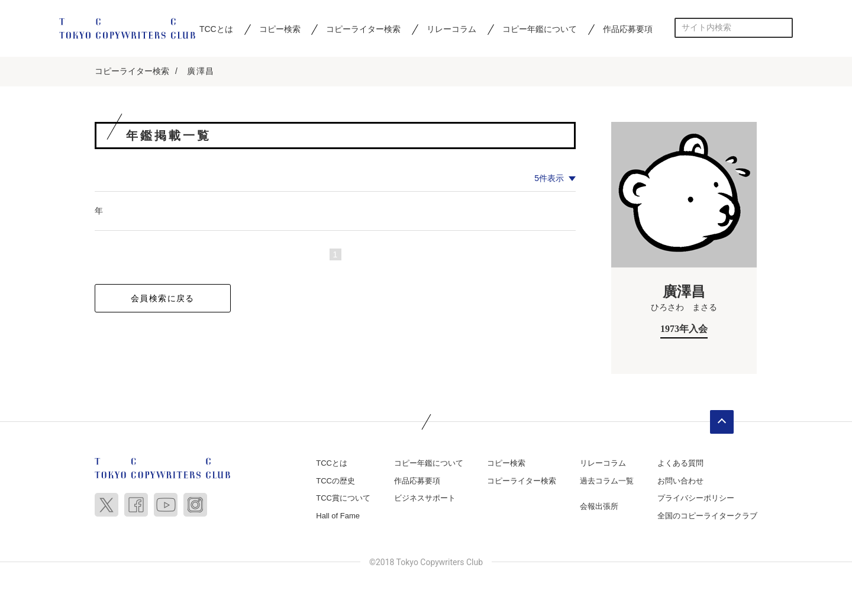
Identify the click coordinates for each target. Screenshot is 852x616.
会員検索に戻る (163, 298)
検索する (783, 28)
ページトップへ (722, 422)
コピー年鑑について (540, 29)
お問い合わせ (680, 481)
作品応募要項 (628, 29)
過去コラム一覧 (607, 481)
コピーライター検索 (363, 29)
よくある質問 (680, 463)
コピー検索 (280, 29)
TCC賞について (343, 498)
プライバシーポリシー (696, 498)
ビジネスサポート (425, 498)
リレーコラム (451, 29)
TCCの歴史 (335, 481)
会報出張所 (599, 506)
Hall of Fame (338, 516)
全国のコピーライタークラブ (707, 516)
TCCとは (216, 29)
